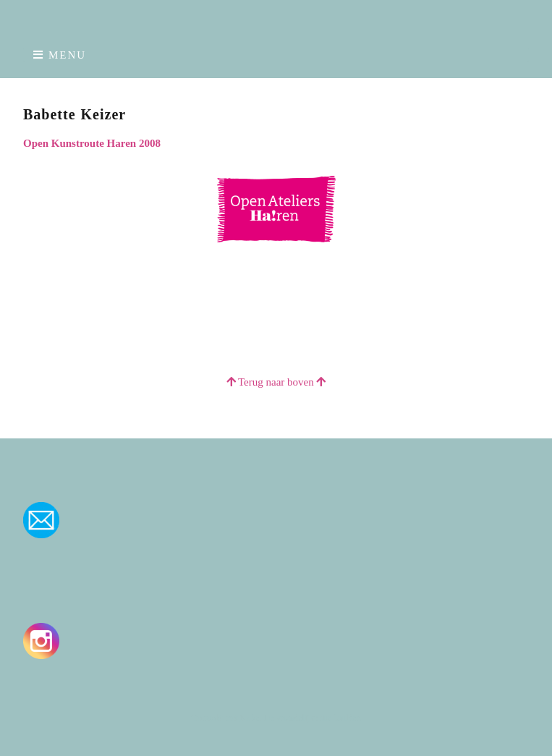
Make (249, 718)
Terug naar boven (276, 382)
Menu (67, 55)
